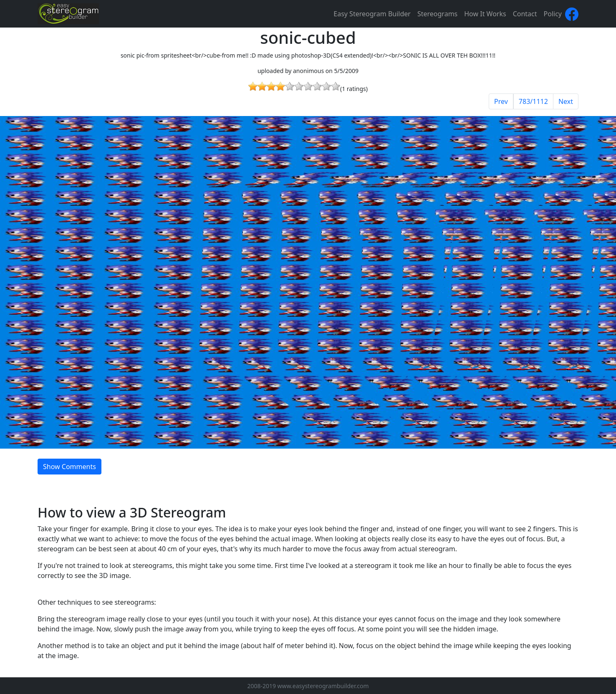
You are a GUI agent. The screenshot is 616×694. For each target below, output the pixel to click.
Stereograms (437, 14)
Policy (553, 14)
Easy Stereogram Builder (372, 14)
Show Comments (69, 467)
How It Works (485, 14)
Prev (501, 101)
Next (566, 101)
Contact (525, 14)
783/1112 (533, 101)
